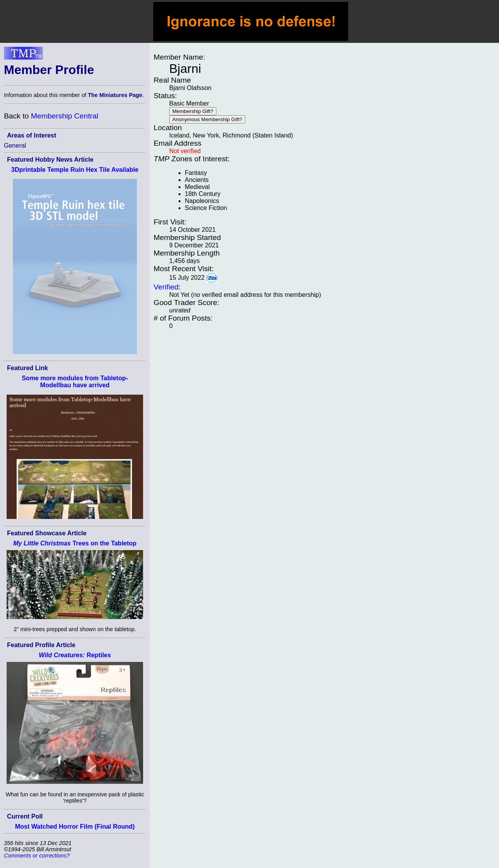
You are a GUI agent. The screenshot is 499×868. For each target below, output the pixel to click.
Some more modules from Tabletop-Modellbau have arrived (75, 382)
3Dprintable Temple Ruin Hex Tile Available (75, 170)
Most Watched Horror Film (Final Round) (75, 827)
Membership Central (65, 116)
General (15, 146)
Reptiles (75, 655)
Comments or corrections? (37, 856)
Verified (166, 287)
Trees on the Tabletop (75, 543)
